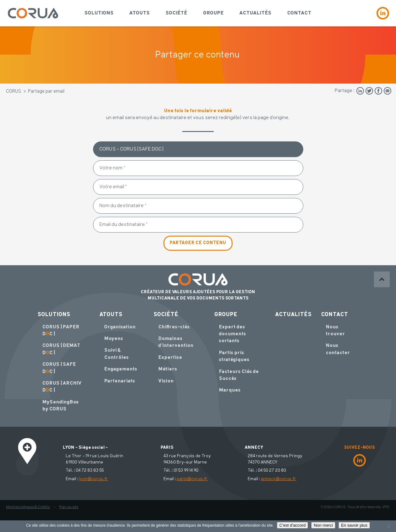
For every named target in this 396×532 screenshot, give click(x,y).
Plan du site (69, 507)
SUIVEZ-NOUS (360, 447)
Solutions (99, 13)
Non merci (323, 525)
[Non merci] (388, 526)
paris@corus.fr (192, 479)
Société (176, 13)
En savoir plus (354, 525)
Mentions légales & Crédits (28, 507)
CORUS (14, 92)
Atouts (140, 13)
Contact (299, 13)
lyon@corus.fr (94, 479)
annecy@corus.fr (279, 479)
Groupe (213, 13)
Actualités (256, 13)
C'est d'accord (293, 525)
